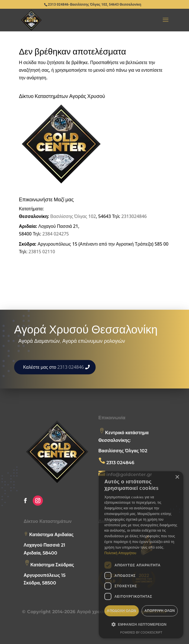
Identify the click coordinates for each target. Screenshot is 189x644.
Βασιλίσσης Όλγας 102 (73, 216)
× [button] (177, 477)
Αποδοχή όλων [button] (122, 611)
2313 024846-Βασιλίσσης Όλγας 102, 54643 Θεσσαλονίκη (95, 5)
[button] (141, 624)
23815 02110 (42, 252)
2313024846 (134, 216)
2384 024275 (56, 234)
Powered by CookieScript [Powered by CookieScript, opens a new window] (141, 632)
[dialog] (141, 555)
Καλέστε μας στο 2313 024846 (53, 367)
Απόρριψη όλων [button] (160, 611)
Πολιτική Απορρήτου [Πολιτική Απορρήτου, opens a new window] (120, 553)
